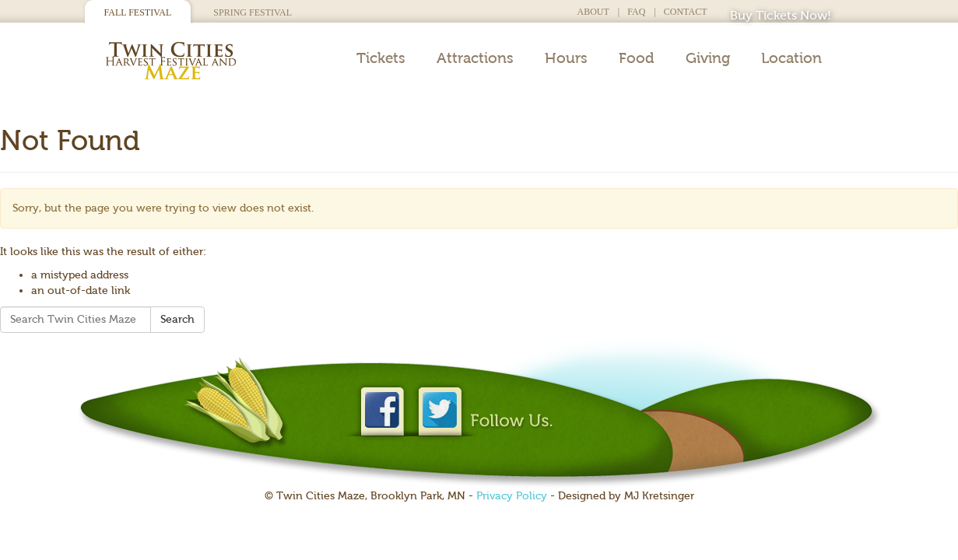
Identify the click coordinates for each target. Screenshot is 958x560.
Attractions (475, 58)
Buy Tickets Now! (781, 15)
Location (791, 58)
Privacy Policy (512, 496)
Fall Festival (138, 12)
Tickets (381, 58)
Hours (566, 58)
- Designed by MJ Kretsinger (621, 496)
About (593, 12)
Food (637, 58)
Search (177, 319)
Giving (708, 58)
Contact (686, 12)
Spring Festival (253, 12)
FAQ (636, 12)
